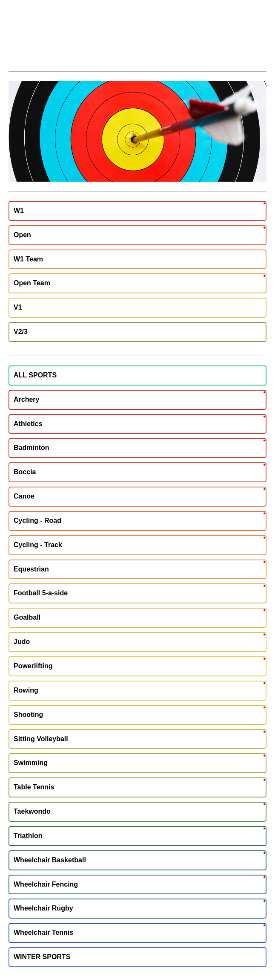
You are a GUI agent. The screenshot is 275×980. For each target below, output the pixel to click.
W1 (19, 210)
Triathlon (28, 836)
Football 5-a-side (41, 593)
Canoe (24, 496)
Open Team (32, 283)
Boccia (25, 472)
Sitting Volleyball (41, 739)
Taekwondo (32, 811)
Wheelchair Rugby (43, 908)
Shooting (28, 715)
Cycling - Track (38, 545)
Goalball (27, 617)
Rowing (26, 690)
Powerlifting (33, 666)
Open (22, 235)
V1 (18, 307)
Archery (26, 399)
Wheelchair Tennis (43, 932)
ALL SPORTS (35, 375)
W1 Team (28, 259)
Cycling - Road (37, 520)
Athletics (28, 424)
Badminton (32, 448)
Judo (22, 642)
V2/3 (21, 332)
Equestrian (31, 569)
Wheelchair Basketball (50, 860)
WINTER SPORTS (42, 957)
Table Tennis (34, 787)
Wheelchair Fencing (46, 884)
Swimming (31, 763)
